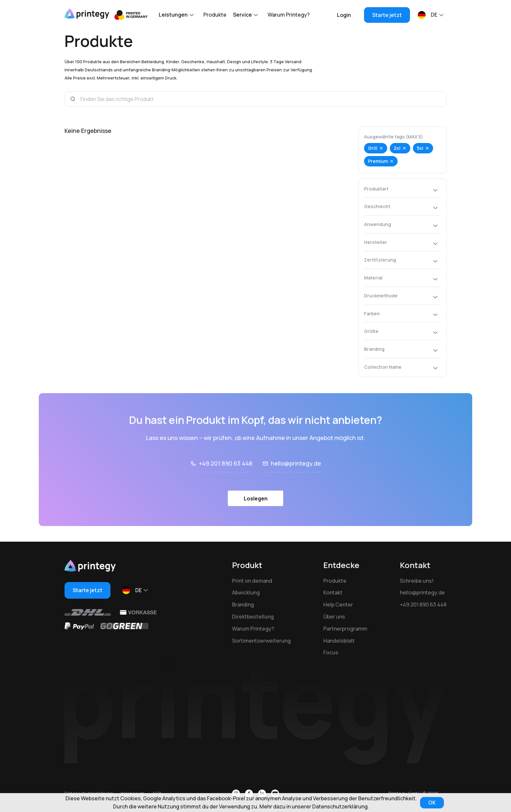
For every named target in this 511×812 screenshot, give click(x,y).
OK (432, 803)
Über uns (334, 617)
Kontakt (333, 592)
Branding (243, 605)
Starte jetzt (387, 15)
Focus (331, 652)
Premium (378, 161)
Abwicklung (246, 592)
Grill (373, 148)
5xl (420, 148)
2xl (397, 148)
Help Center (338, 605)
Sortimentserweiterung (261, 641)
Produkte (215, 15)
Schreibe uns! (417, 581)
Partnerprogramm (345, 629)
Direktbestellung (253, 617)
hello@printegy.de (422, 592)
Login (344, 15)
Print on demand (252, 581)
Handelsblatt (339, 641)
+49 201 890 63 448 (423, 605)
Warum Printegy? (289, 15)
